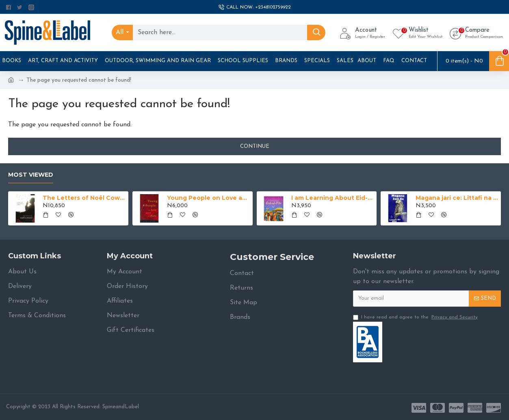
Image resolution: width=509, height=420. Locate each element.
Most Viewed (31, 175)
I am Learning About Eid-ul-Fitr (332, 198)
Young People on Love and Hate (208, 198)
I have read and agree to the (416, 317)
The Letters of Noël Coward (84, 198)
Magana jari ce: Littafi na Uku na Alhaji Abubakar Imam (457, 198)
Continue (255, 146)
